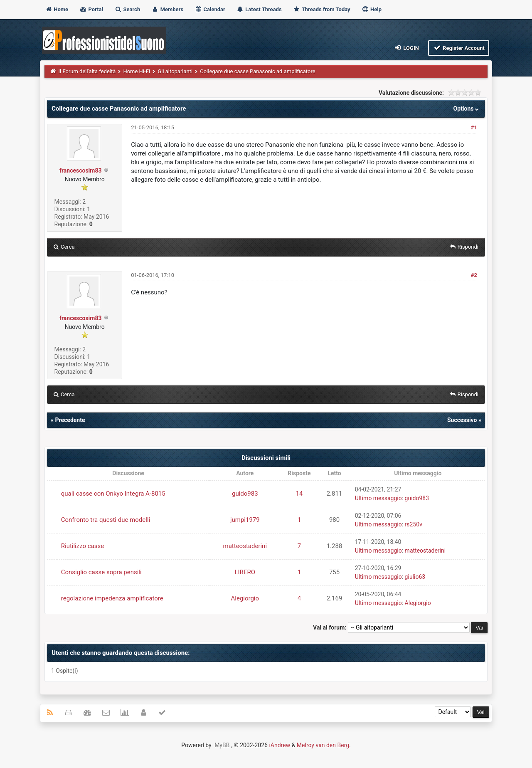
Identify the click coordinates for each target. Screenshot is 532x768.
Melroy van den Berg (323, 745)
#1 (474, 127)
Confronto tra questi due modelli (106, 520)
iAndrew (280, 745)
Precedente (70, 420)
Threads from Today (322, 9)
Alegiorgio (245, 598)
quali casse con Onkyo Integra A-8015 (113, 494)
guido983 (245, 494)
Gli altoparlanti (175, 71)
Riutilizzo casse (83, 546)
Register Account (459, 48)
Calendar (210, 9)
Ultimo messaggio (378, 498)
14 (299, 494)
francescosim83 (81, 170)
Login (406, 48)
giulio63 (415, 577)
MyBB (222, 745)
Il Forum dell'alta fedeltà (87, 71)
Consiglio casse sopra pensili (101, 572)
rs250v (414, 524)
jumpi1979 (245, 520)
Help (372, 9)
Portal (91, 9)
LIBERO (245, 572)
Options (467, 109)
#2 (474, 275)
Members (167, 9)
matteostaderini (245, 546)
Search (127, 9)
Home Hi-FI (137, 71)
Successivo (462, 420)
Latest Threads (259, 9)
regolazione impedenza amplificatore (112, 598)
